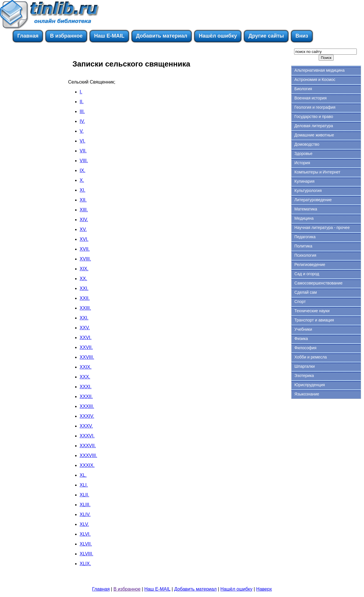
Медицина (304, 218)
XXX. (85, 377)
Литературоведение (313, 200)
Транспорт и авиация (314, 320)
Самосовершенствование (318, 283)
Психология (305, 255)
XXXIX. (87, 465)
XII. (83, 200)
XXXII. (86, 397)
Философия (305, 348)
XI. (83, 190)
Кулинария (304, 181)
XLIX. (85, 564)
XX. (83, 279)
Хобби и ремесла (311, 357)
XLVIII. (87, 554)
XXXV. (86, 426)
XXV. (85, 328)
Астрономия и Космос (315, 80)
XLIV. (85, 514)
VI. (83, 141)
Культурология (308, 191)
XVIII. (85, 259)
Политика (303, 246)
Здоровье (303, 154)
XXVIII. (87, 357)
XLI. (84, 485)
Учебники (303, 329)
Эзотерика (304, 376)
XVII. (85, 249)
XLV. (84, 524)
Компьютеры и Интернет (317, 172)
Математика (306, 209)
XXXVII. (88, 446)
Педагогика (305, 237)
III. (82, 111)
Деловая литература (314, 126)
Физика (301, 339)
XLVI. (85, 534)
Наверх (264, 589)
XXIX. (86, 367)
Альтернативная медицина (320, 70)
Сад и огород (307, 274)
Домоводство (307, 144)
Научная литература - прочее (322, 228)
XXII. (85, 298)
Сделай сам (306, 292)
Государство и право (314, 117)
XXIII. (85, 308)
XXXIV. (87, 416)
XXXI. (86, 387)
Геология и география (315, 107)
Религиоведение (310, 265)
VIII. (84, 161)
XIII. (84, 210)
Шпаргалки (305, 366)
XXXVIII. (88, 455)
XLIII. (85, 505)
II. (82, 102)
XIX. (84, 269)
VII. (83, 151)
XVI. (84, 239)
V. (82, 131)
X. (82, 180)
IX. (83, 170)
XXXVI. (87, 436)
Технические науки (312, 311)
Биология (303, 89)
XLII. (84, 495)
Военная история (311, 98)
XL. (83, 475)
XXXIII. (87, 406)
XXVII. (86, 347)
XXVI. (86, 338)
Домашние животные (314, 135)
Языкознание (307, 394)
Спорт (300, 302)
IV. (82, 121)
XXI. (84, 288)
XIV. (84, 220)
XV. (83, 229)
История (302, 163)
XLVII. (86, 544)
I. (81, 92)
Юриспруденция (310, 385)
